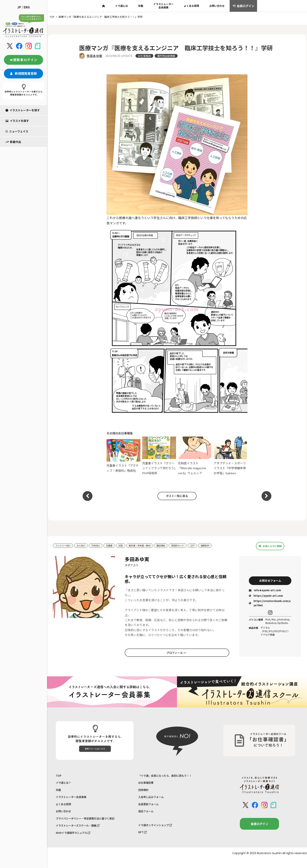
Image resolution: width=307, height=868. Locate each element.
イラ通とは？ (65, 784)
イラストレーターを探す (23, 110)
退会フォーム (147, 817)
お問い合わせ (217, 6)
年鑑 (141, 6)
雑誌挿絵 (173, 546)
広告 (128, 546)
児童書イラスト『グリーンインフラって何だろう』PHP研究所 (159, 456)
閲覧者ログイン (23, 60)
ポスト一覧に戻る (175, 496)
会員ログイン (243, 6)
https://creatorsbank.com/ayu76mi (270, 604)
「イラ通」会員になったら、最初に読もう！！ (169, 776)
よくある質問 (191, 6)
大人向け (84, 546)
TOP (59, 776)
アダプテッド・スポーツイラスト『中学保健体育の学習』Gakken (231, 456)
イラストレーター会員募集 (163, 6)
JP (19, 7)
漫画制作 (222, 546)
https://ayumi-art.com (266, 596)
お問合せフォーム (270, 580)
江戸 (208, 546)
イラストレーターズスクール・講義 (81, 833)
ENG (27, 7)
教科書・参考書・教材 (149, 546)
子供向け (101, 546)
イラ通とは (121, 6)
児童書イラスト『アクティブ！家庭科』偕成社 (123, 456)
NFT (143, 840)
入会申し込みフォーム (153, 800)
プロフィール (176, 653)
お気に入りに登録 (270, 546)
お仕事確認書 (147, 784)
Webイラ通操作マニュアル (75, 841)
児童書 (116, 546)
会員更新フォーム (150, 808)
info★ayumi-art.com (265, 591)
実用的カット (192, 546)
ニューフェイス (17, 131)
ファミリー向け (64, 546)
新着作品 (13, 142)
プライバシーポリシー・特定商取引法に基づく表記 (90, 825)
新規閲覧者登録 (23, 73)
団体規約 (144, 792)
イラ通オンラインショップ (158, 831)
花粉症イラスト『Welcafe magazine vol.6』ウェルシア (195, 456)
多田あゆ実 (94, 56)
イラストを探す (17, 121)
